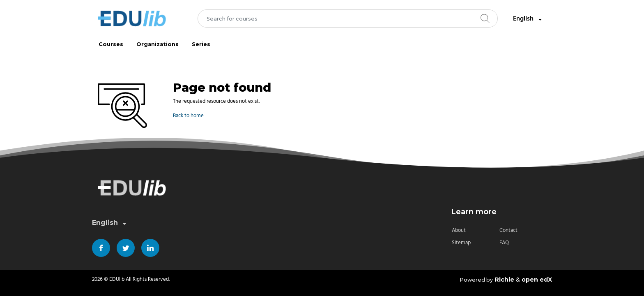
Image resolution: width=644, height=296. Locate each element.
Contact (508, 230)
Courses (111, 44)
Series (201, 44)
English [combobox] (528, 19)
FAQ (504, 243)
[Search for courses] (348, 18)
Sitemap (461, 243)
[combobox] (348, 18)
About (459, 230)
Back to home (188, 116)
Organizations (158, 44)
